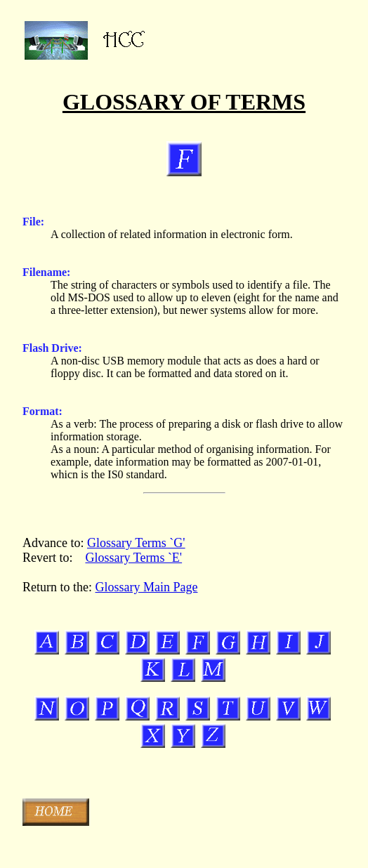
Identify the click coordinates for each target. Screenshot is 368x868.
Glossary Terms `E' (133, 558)
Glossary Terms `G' (136, 543)
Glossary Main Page (146, 587)
